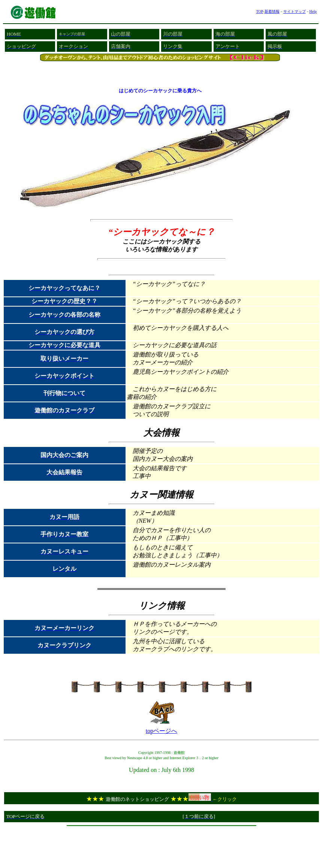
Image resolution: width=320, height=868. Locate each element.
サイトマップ (295, 11)
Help (313, 11)
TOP (259, 11)
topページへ (161, 731)
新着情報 (272, 11)
